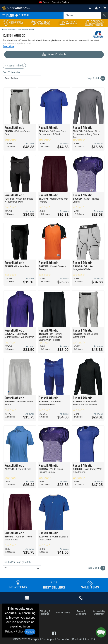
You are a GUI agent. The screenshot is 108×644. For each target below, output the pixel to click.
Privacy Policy (14, 631)
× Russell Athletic (14, 66)
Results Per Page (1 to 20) (17, 562)
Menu (8, 15)
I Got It (30, 632)
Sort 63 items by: (12, 72)
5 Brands (22, 15)
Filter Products (54, 54)
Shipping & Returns (45, 613)
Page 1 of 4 (96, 568)
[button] (101, 632)
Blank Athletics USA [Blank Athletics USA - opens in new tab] (84, 639)
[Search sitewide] (82, 15)
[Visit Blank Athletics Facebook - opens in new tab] (54, 633)
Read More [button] (8, 46)
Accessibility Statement (99, 613)
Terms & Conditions (81, 613)
